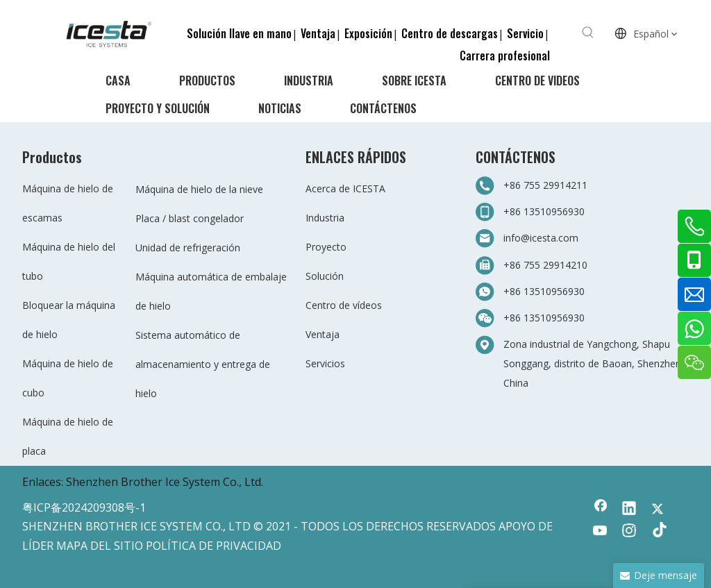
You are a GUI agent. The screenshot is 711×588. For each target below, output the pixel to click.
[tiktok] (658, 532)
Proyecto (326, 247)
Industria (325, 218)
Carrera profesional (505, 56)
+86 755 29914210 (545, 265)
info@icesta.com (541, 238)
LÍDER (38, 546)
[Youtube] (601, 532)
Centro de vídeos (344, 305)
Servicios (325, 363)
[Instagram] (629, 532)
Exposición (368, 33)
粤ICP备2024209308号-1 (84, 507)
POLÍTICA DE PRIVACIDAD (214, 546)
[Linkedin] (629, 510)
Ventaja (318, 33)
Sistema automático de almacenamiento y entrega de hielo (203, 364)
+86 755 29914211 (545, 185)
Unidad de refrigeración (188, 247)
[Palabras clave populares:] (588, 33)
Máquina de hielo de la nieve (199, 189)
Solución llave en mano (239, 33)
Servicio (525, 33)
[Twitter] (658, 510)
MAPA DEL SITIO (100, 546)
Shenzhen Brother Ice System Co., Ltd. (165, 482)
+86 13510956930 (544, 211)
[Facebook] (601, 510)
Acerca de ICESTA (345, 188)
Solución (325, 276)
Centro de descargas (450, 33)
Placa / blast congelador (190, 218)
